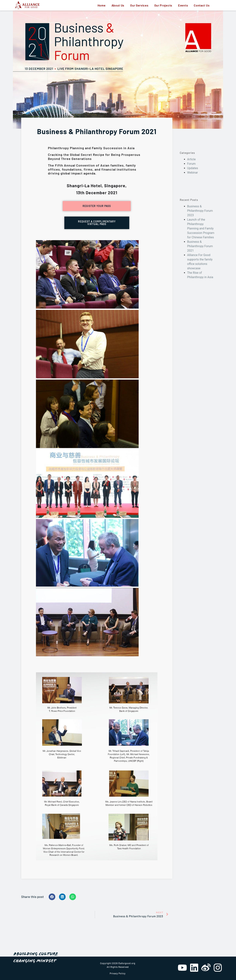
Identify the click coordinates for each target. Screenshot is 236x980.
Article (191, 159)
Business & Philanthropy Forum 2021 (200, 246)
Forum (191, 164)
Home (102, 5)
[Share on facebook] (52, 897)
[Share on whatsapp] (73, 897)
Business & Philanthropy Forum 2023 (200, 211)
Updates (193, 168)
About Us (118, 5)
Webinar (192, 173)
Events (183, 5)
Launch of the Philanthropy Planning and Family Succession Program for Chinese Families (201, 228)
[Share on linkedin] (62, 897)
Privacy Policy (118, 973)
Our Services (139, 5)
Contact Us (202, 5)
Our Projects (163, 5)
